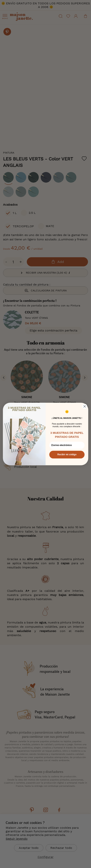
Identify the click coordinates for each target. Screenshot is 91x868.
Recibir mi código (67, 455)
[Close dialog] (85, 406)
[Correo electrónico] (67, 445)
